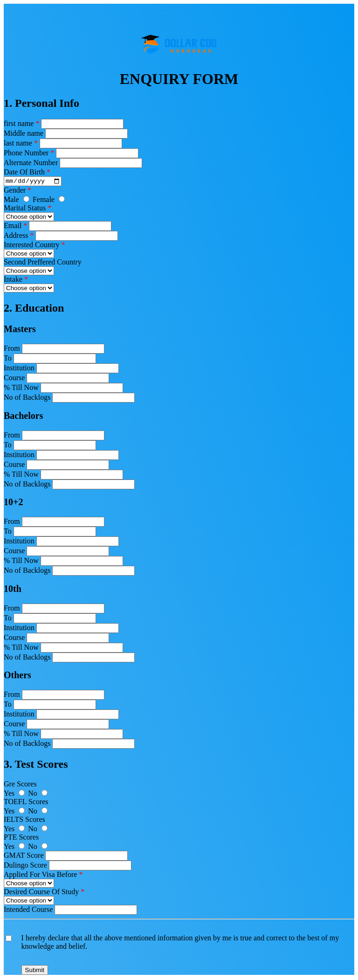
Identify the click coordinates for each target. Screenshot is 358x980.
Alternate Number (32, 163)
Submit (35, 971)
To (8, 359)
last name (21, 143)
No (38, 795)
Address (19, 237)
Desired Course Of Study (44, 893)
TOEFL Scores (26, 803)
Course (14, 379)
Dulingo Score (25, 866)
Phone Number (29, 153)
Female (49, 201)
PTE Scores (21, 838)
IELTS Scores (24, 821)
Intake (16, 281)
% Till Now (21, 389)
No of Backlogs (27, 399)
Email (15, 227)
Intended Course (28, 911)
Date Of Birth (27, 172)
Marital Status (28, 209)
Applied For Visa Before (43, 876)
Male (18, 201)
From (12, 350)
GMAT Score (24, 857)
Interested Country (34, 246)
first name (21, 123)
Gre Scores (20, 785)
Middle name (24, 133)
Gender (17, 191)
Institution (19, 369)
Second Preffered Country (43, 263)
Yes (16, 795)
